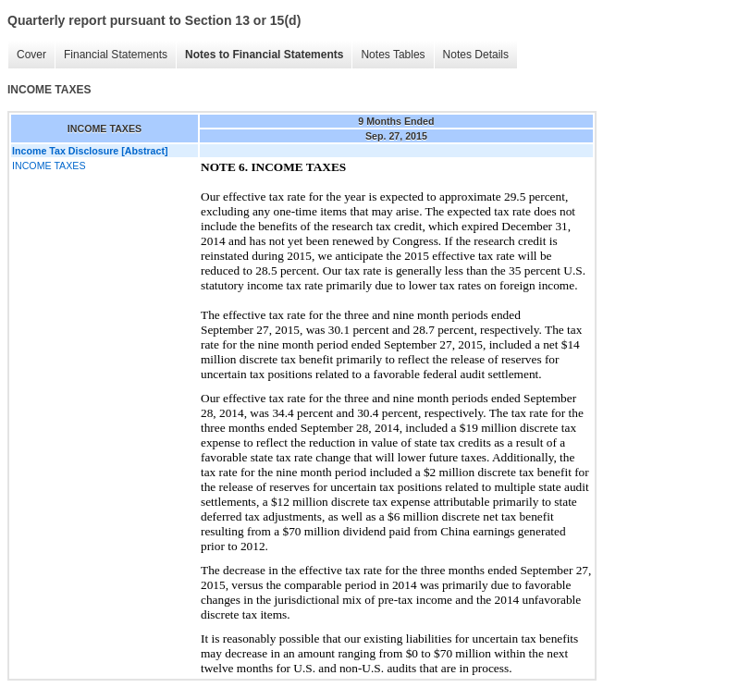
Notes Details (476, 55)
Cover (31, 55)
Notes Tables (393, 55)
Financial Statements (116, 55)
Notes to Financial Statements (264, 55)
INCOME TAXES (49, 166)
